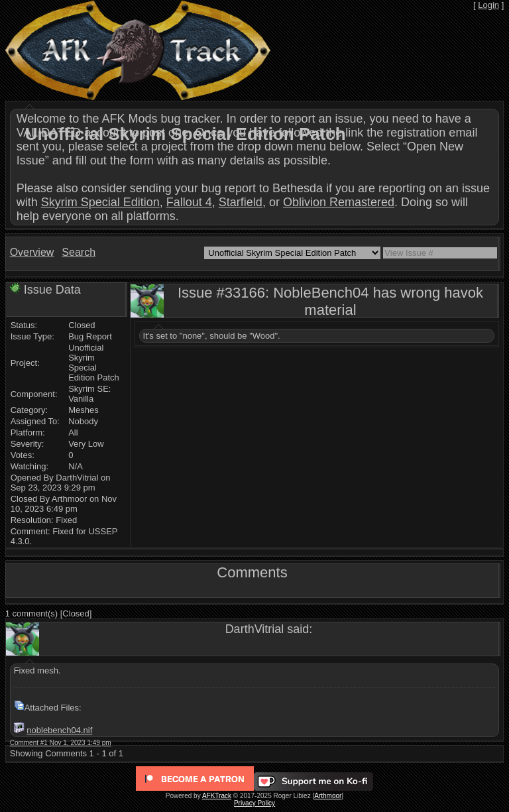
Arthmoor (328, 796)
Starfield (241, 202)
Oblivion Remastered (339, 202)
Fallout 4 (189, 202)
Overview (32, 252)
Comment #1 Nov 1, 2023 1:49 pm (61, 743)
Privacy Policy (254, 803)
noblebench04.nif (59, 730)
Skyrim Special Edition (100, 202)
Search (79, 252)
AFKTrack (217, 796)
